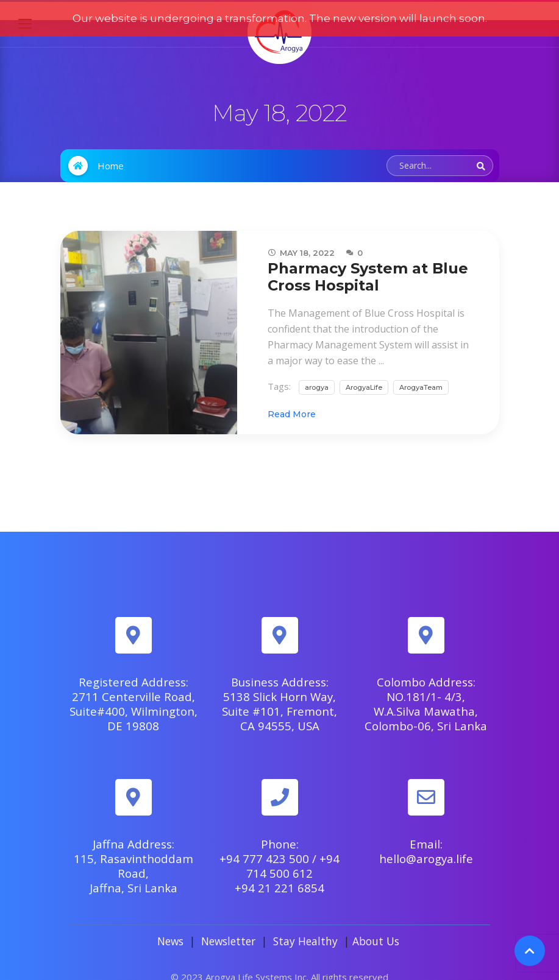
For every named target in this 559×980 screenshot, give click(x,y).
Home (111, 147)
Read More (292, 396)
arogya (317, 369)
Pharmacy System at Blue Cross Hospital (368, 259)
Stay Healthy (305, 923)
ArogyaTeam (421, 369)
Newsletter (228, 923)
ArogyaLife (364, 369)
